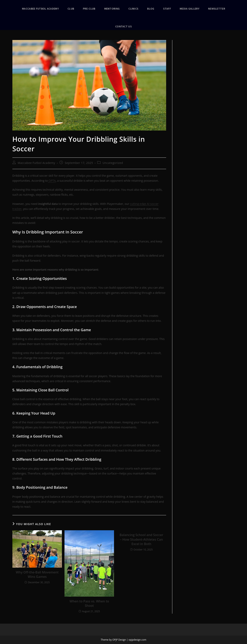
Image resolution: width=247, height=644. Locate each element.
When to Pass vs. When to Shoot (89, 603)
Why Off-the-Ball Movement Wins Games (37, 574)
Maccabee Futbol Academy (36, 163)
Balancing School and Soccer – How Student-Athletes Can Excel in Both (141, 539)
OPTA (52, 181)
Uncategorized (113, 163)
